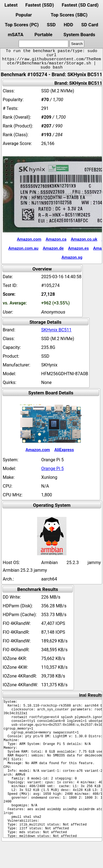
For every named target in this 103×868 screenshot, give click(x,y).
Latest (11, 5)
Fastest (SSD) (40, 5)
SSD (51, 25)
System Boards (79, 35)
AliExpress (64, 450)
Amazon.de (53, 248)
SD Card (90, 25)
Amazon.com (29, 239)
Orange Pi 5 (52, 469)
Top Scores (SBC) (69, 15)
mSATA (16, 35)
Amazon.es (78, 248)
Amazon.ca (56, 239)
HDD (68, 25)
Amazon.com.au (23, 248)
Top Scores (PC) (22, 25)
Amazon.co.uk (84, 239)
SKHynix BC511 (56, 330)
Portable (43, 35)
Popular (24, 15)
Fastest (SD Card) (80, 5)
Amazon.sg (72, 257)
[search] (44, 44)
